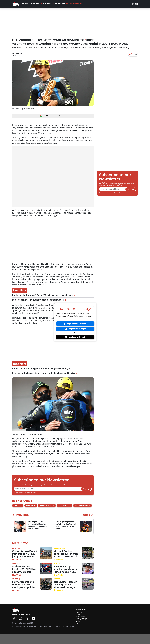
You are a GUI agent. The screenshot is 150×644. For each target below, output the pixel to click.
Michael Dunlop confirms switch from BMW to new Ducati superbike (66, 554)
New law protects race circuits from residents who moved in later (45, 373)
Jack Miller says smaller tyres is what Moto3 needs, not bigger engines (66, 569)
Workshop (76, 4)
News (25, 4)
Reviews (36, 4)
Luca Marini (63, 506)
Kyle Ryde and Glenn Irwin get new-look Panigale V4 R (39, 300)
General (16, 548)
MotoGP (90, 40)
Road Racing (59, 548)
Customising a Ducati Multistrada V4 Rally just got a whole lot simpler (25, 554)
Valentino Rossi (81, 506)
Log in (134, 4)
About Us (79, 612)
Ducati (17, 506)
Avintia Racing (46, 506)
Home (15, 40)
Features (62, 4)
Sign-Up (79, 623)
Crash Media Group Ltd (21, 623)
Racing (48, 4)
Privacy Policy (32, 493)
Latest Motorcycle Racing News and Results (64, 40)
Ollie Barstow (17, 54)
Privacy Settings (81, 619)
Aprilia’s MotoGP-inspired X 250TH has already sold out (24, 569)
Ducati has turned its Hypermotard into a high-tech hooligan (42, 369)
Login (78, 621)
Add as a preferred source (53, 116)
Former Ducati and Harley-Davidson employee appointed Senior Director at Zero (24, 585)
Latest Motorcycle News (30, 40)
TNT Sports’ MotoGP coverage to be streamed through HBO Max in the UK (65, 585)
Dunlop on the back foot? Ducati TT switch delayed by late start (44, 295)
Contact (79, 614)
